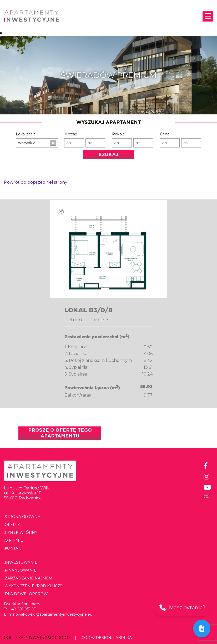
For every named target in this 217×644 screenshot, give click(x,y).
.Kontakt (13, 548)
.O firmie (14, 540)
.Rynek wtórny (21, 532)
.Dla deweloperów (26, 594)
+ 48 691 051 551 (22, 609)
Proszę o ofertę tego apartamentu (60, 433)
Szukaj (108, 155)
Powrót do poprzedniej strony (36, 182)
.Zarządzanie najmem (28, 578)
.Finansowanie (20, 570)
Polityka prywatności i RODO (37, 638)
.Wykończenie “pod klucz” (33, 586)
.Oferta (12, 525)
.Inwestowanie (21, 562)
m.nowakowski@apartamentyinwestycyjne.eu (50, 614)
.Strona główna (22, 517)
